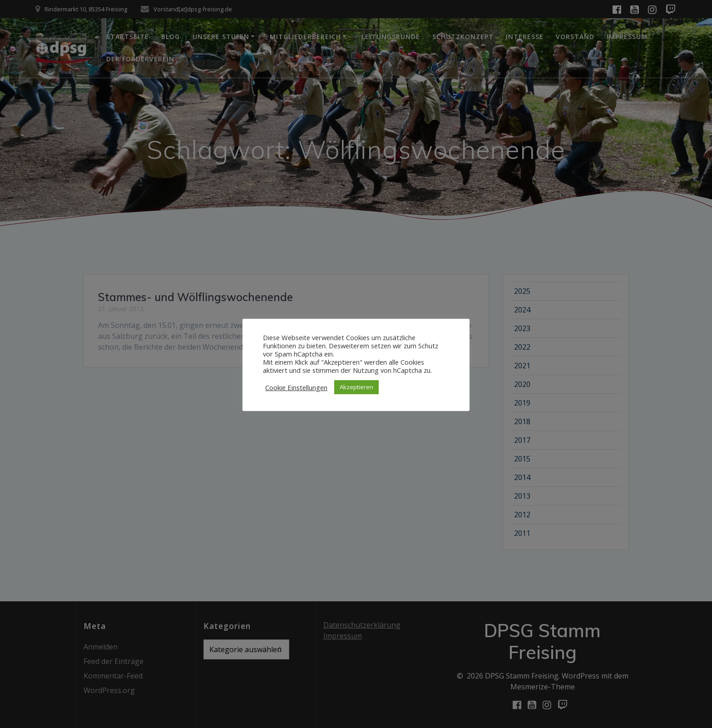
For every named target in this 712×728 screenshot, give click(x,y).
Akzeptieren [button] (356, 387)
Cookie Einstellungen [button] (296, 387)
